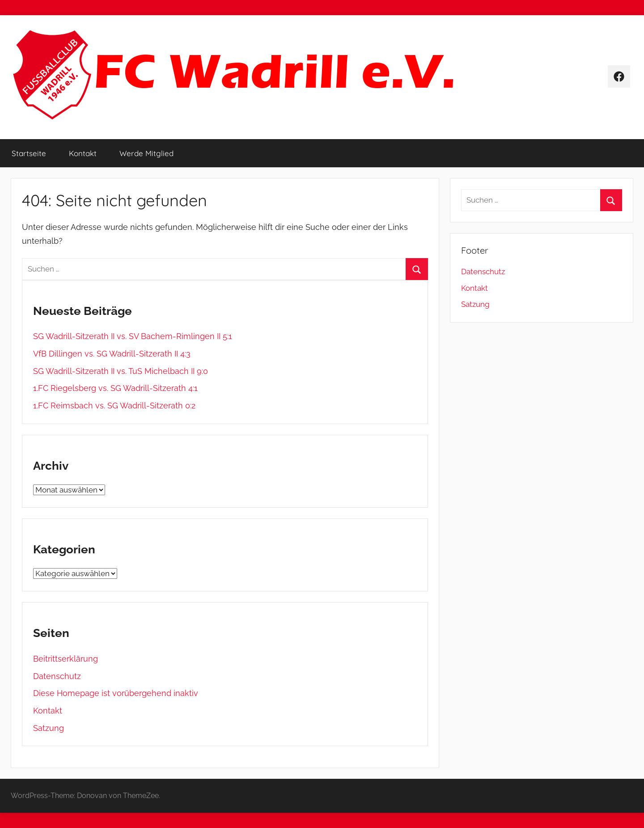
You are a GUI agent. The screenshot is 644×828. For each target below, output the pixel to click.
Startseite (29, 153)
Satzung (49, 728)
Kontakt (83, 153)
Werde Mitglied (146, 153)
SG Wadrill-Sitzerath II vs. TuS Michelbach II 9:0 (121, 371)
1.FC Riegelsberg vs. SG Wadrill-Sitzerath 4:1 (115, 388)
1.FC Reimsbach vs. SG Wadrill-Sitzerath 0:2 (114, 406)
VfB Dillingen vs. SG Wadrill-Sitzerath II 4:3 (112, 354)
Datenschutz (57, 676)
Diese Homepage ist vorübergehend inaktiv (116, 693)
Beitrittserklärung (66, 659)
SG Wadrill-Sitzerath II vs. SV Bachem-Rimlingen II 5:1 (133, 336)
